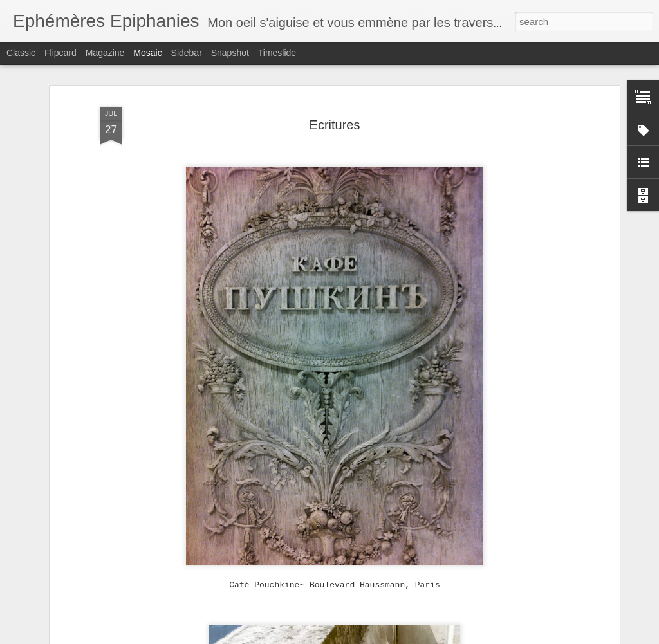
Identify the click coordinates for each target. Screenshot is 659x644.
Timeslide (277, 53)
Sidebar (187, 53)
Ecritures (335, 125)
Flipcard (60, 53)
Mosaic (147, 53)
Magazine (105, 53)
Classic (21, 53)
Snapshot (230, 53)
